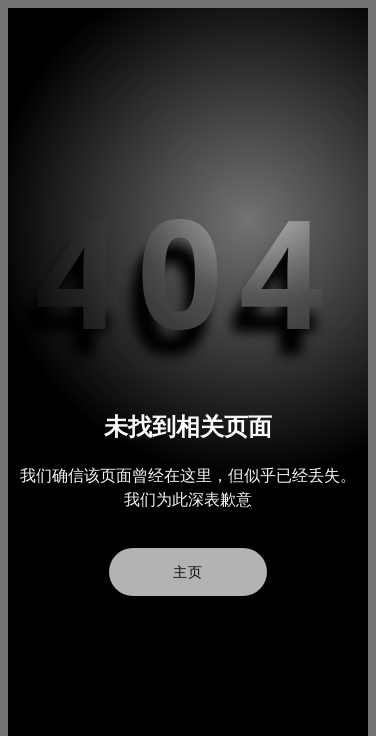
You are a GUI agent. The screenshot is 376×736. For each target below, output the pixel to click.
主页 (188, 572)
